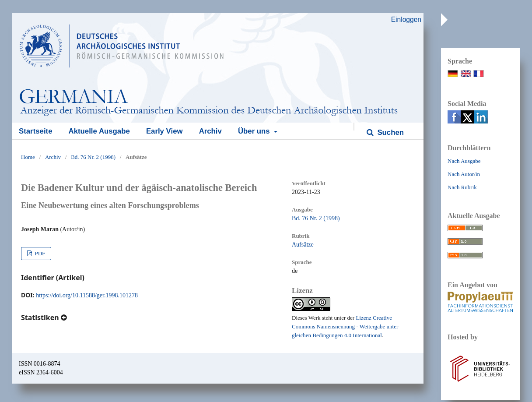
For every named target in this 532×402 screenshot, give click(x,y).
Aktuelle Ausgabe (99, 131)
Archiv (210, 131)
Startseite (35, 131)
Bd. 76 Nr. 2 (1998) (93, 157)
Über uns (255, 131)
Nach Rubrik (462, 187)
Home (28, 157)
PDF (39, 253)
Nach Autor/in (464, 174)
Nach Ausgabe (464, 161)
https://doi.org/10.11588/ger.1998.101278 (87, 295)
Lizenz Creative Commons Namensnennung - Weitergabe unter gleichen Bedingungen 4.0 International (345, 326)
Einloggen (406, 19)
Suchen (390, 132)
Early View (164, 131)
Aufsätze (303, 245)
